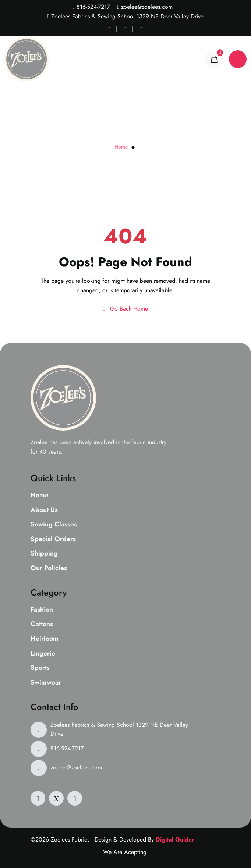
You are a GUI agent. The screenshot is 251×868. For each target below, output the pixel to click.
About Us (44, 510)
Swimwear (46, 683)
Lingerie (43, 654)
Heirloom (45, 639)
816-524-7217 (92, 7)
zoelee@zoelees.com (146, 7)
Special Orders (53, 539)
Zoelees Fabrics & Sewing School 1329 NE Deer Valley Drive (119, 729)
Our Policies (49, 568)
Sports (40, 668)
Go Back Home (125, 309)
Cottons (42, 624)
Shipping (44, 554)
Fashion (42, 610)
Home (121, 147)
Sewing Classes (54, 525)
